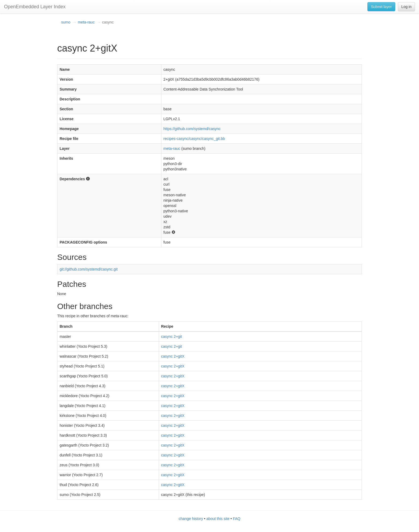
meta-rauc (86, 22)
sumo (66, 22)
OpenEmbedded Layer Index (35, 7)
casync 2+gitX (173, 356)
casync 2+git (172, 337)
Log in (406, 7)
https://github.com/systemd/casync (192, 129)
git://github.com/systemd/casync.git (89, 269)
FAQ (236, 519)
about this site (218, 519)
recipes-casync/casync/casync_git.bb (194, 139)
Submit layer (381, 7)
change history (191, 519)
